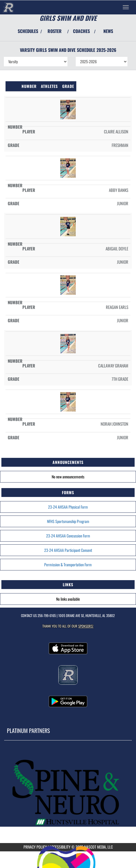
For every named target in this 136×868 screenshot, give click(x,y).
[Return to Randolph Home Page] (8, 7)
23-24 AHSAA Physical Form (68, 507)
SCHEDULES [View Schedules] (28, 31)
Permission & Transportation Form (68, 564)
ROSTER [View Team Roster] (55, 31)
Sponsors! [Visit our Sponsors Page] (86, 626)
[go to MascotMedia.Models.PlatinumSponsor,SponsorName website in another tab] (68, 794)
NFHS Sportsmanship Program (68, 521)
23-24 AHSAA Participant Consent (68, 550)
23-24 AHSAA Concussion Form (68, 536)
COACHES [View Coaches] (81, 31)
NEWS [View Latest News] (108, 31)
